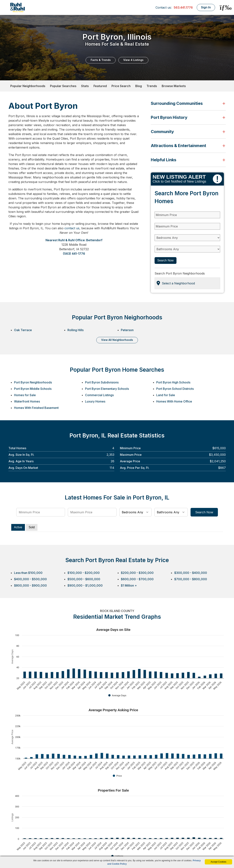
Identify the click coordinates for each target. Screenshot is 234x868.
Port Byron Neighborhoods (33, 382)
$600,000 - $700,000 (137, 579)
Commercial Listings (99, 395)
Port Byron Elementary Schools (107, 389)
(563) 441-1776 (74, 254)
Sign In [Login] (206, 7)
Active (18, 527)
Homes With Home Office (174, 401)
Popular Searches (63, 86)
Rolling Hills (76, 330)
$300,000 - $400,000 (191, 573)
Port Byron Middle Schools (33, 389)
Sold (32, 527)
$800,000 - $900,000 (30, 585)
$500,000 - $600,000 (84, 579)
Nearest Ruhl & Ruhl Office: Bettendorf (74, 240)
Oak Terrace (23, 330)
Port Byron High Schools (173, 382)
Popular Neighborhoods (28, 86)
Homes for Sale (25, 395)
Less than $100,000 (28, 573)
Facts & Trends (101, 60)
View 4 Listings (133, 60)
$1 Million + (129, 585)
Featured (100, 86)
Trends (152, 86)
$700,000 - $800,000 (191, 579)
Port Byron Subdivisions (102, 382)
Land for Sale (166, 395)
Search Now (166, 260)
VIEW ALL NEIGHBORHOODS (117, 340)
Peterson (127, 330)
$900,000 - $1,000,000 (85, 585)
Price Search (121, 86)
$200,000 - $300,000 (137, 573)
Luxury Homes (95, 401)
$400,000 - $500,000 (30, 579)
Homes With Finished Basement (36, 408)
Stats (85, 86)
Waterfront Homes (27, 401)
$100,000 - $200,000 (84, 573)
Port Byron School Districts (175, 389)
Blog (139, 86)
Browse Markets (174, 86)
